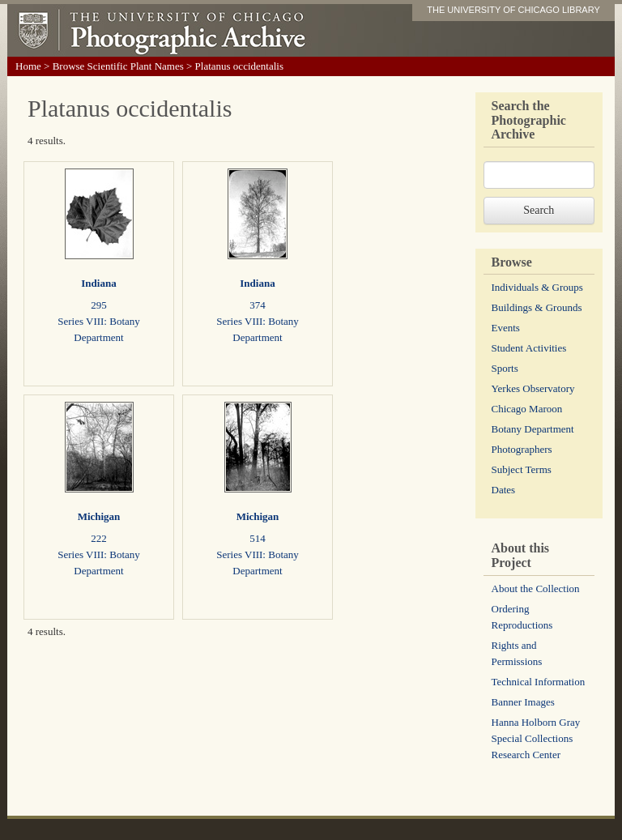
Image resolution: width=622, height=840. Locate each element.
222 (99, 538)
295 (99, 305)
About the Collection (536, 588)
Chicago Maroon (527, 409)
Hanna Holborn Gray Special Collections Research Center (536, 738)
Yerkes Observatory (533, 388)
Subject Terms (522, 469)
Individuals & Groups (537, 287)
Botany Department (533, 429)
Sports (505, 368)
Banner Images (523, 702)
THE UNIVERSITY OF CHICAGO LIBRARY (513, 10)
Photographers (522, 449)
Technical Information (539, 682)
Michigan (99, 516)
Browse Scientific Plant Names (118, 66)
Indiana (98, 283)
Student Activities (529, 348)
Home (28, 66)
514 (258, 538)
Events (506, 328)
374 (258, 305)
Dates (504, 490)
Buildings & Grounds (537, 307)
